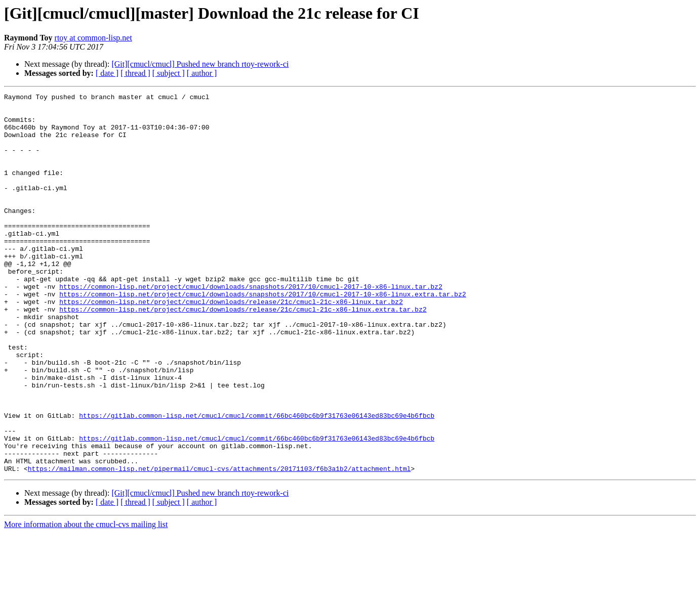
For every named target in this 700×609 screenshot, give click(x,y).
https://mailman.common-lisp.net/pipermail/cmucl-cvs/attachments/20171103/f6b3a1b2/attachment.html (219, 544)
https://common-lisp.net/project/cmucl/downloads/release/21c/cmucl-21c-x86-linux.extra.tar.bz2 (243, 353)
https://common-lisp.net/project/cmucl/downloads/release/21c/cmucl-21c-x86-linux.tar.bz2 (231, 344)
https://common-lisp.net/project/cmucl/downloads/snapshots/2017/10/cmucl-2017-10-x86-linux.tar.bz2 (251, 326)
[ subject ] (169, 73)
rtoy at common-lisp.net (93, 38)
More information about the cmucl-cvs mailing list (86, 600)
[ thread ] (135, 73)
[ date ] (107, 73)
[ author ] (202, 73)
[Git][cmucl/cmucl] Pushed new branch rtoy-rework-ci (200, 64)
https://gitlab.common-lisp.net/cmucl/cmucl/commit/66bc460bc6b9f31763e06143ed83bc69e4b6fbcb (257, 481)
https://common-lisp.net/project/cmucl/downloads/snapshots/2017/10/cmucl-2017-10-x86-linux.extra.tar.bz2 (262, 335)
